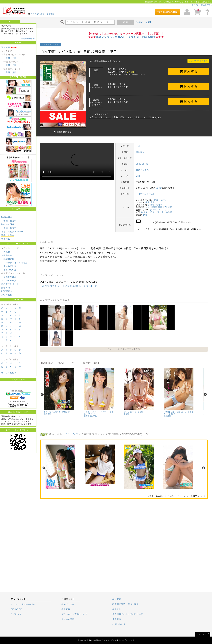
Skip (138, 173)
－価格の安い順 (9, 266)
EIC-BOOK (16, 609)
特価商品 (6, 239)
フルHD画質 (151, 205)
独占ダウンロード (10, 284)
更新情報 (6, 47)
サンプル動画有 (9, 373)
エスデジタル (143, 167)
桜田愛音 (140, 150)
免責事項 (117, 619)
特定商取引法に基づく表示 (125, 604)
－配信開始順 (8, 259)
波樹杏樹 (48, 411)
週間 (8, 58)
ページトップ (203, 634)
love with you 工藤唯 (133, 409)
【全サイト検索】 (143, 22)
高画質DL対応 (165, 205)
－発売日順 (7, 256)
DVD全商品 (7, 217)
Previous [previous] (42, 392)
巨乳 (153, 200)
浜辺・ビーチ (161, 197)
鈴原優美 (167, 413)
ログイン (195, 5)
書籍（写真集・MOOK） (13, 232)
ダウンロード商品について (75, 614)
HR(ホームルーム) (145, 191)
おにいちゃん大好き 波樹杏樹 (57, 409)
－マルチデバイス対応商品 (14, 263)
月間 (14, 58)
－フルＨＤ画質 (9, 281)
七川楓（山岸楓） (91, 413)
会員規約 (117, 609)
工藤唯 (127, 411)
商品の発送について (123, 117)
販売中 (13, 221)
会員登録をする (28, 38)
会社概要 (117, 599)
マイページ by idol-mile (23, 604)
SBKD (159, 185)
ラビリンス (72, 432)
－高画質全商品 (9, 277)
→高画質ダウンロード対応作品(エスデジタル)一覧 (68, 283)
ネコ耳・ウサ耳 (155, 202)
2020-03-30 (142, 161)
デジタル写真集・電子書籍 (42, 14)
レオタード (147, 210)
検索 (126, 22)
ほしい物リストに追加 (198, 61)
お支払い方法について (100, 117)
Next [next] (205, 392)
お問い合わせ (119, 624)
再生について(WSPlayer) (148, 117)
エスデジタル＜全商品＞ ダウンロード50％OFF (126, 37)
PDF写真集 (7, 291)
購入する (189, 71)
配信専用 (6, 288)
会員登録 (66, 609)
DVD (138, 144)
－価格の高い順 (9, 270)
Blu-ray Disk (8, 224)
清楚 (145, 212)
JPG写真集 (7, 295)
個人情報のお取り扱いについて (128, 614)
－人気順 (6, 252)
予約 (6, 221)
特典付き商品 (8, 235)
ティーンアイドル (159, 207)
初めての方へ (207, 5)
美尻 (148, 200)
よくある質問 (68, 619)
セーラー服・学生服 (163, 210)
